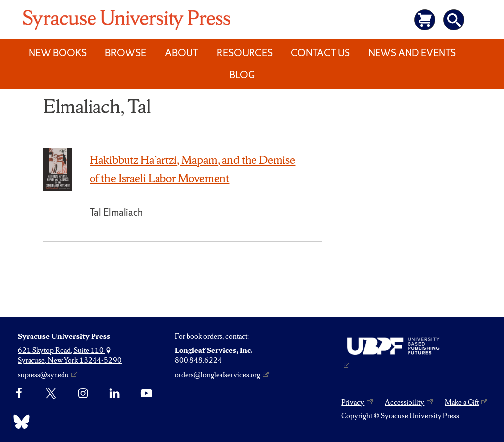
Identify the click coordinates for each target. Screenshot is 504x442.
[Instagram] (83, 394)
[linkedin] (114, 394)
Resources (245, 53)
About (182, 53)
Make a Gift (462, 402)
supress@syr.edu (43, 375)
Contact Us (320, 53)
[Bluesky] (19, 422)
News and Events (412, 53)
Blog (242, 75)
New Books (58, 53)
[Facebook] (19, 394)
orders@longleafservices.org (218, 375)
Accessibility (405, 402)
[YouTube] (146, 394)
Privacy (353, 402)
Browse (126, 53)
